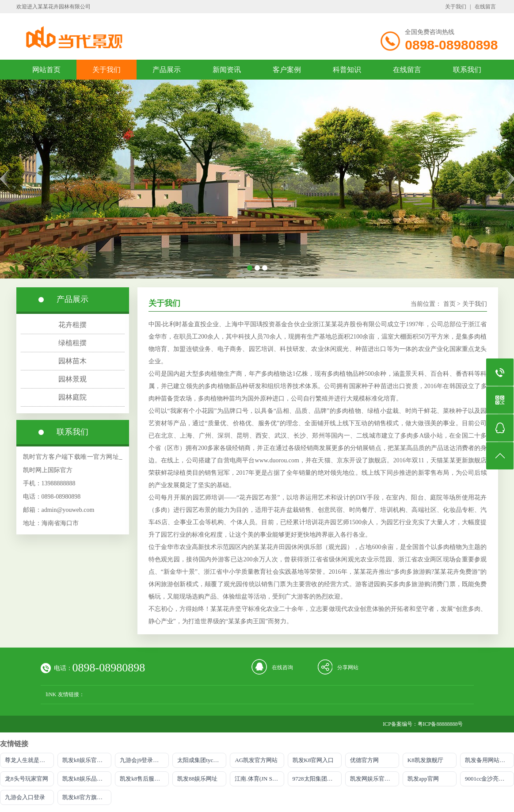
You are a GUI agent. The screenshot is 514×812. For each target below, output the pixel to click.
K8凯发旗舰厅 (425, 760)
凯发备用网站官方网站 (489, 760)
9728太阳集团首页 (316, 779)
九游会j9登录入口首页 (144, 760)
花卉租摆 (72, 325)
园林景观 (72, 379)
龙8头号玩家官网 (27, 779)
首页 (449, 304)
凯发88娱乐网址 (197, 779)
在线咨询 (282, 667)
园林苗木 (72, 361)
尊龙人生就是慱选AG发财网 (29, 760)
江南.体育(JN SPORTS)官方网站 (259, 779)
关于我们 (456, 7)
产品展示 (167, 70)
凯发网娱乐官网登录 (375, 779)
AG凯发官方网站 (256, 760)
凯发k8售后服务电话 (144, 779)
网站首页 (46, 70)
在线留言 (485, 7)
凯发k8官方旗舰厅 (85, 797)
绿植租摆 (72, 343)
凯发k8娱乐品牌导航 (87, 779)
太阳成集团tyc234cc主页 (202, 760)
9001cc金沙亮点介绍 (489, 779)
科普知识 (347, 70)
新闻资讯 (227, 70)
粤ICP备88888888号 (440, 724)
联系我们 (467, 70)
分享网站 (348, 667)
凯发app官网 (423, 779)
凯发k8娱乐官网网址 (87, 760)
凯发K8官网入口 (313, 760)
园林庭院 (72, 397)
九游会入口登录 (25, 797)
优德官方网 (364, 760)
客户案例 (287, 70)
